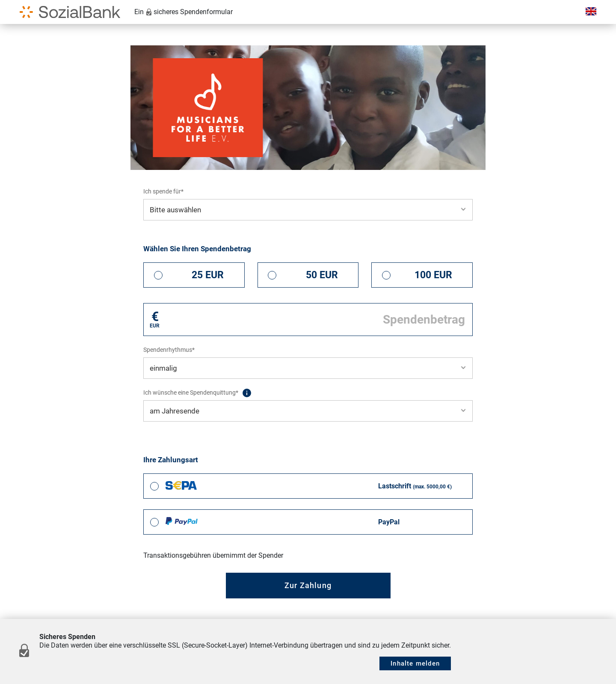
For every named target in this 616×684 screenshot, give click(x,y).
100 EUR (433, 275)
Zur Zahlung (308, 585)
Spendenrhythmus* (169, 350)
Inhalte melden (415, 663)
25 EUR (208, 275)
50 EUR (322, 275)
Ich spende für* (163, 191)
